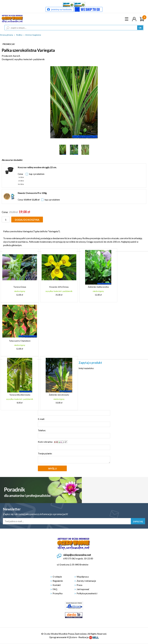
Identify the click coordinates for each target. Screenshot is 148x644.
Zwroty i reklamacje (86, 581)
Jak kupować (83, 589)
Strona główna (7, 35)
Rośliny (19, 35)
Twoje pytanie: (45, 453)
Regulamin (58, 581)
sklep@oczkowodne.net (77, 555)
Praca (79, 585)
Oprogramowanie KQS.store (63, 637)
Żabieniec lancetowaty (59, 395)
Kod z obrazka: (53, 442)
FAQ (55, 589)
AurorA (16, 56)
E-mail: (41, 419)
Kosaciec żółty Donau (59, 287)
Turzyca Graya (20, 287)
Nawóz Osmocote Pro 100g (32, 193)
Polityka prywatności (87, 593)
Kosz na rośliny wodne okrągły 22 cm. (37, 167)
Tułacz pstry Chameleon (20, 341)
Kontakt (57, 585)
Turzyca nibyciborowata (20, 395)
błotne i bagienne (33, 35)
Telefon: (42, 430)
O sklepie (57, 577)
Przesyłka (58, 593)
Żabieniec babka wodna (98, 287)
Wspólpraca (83, 577)
